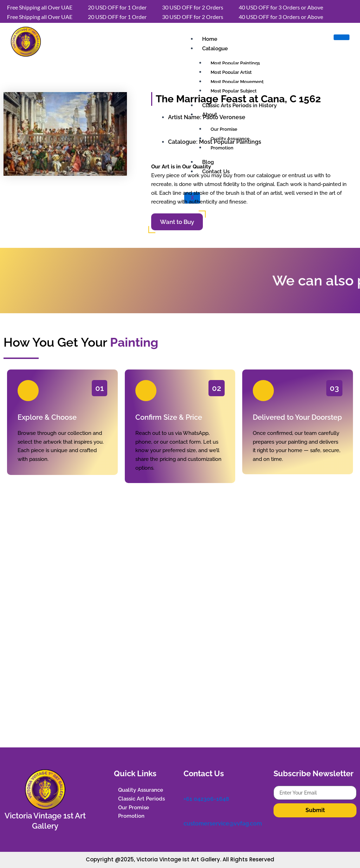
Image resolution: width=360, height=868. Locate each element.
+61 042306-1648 (206, 799)
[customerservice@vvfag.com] (187, 814)
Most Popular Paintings (230, 142)
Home (210, 39)
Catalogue (215, 49)
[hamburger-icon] (342, 37)
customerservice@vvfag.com (223, 824)
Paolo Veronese (224, 117)
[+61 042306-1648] (187, 789)
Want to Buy (177, 222)
